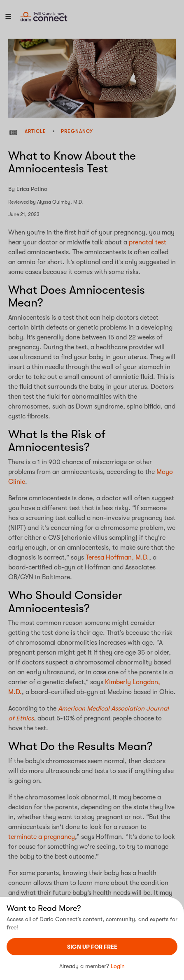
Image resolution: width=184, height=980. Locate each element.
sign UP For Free (92, 947)
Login (118, 966)
